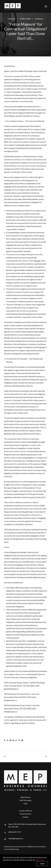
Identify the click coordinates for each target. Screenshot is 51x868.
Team (25, 803)
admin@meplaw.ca (16, 838)
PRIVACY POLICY (17, 855)
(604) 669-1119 (15, 832)
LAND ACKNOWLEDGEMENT (32, 855)
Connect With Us (26, 811)
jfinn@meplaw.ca (11, 712)
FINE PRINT (7, 855)
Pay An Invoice (26, 814)
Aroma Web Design (12, 849)
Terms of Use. (40, 865)
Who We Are (25, 797)
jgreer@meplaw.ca (11, 689)
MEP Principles (25, 800)
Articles (12, 19)
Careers (25, 817)
